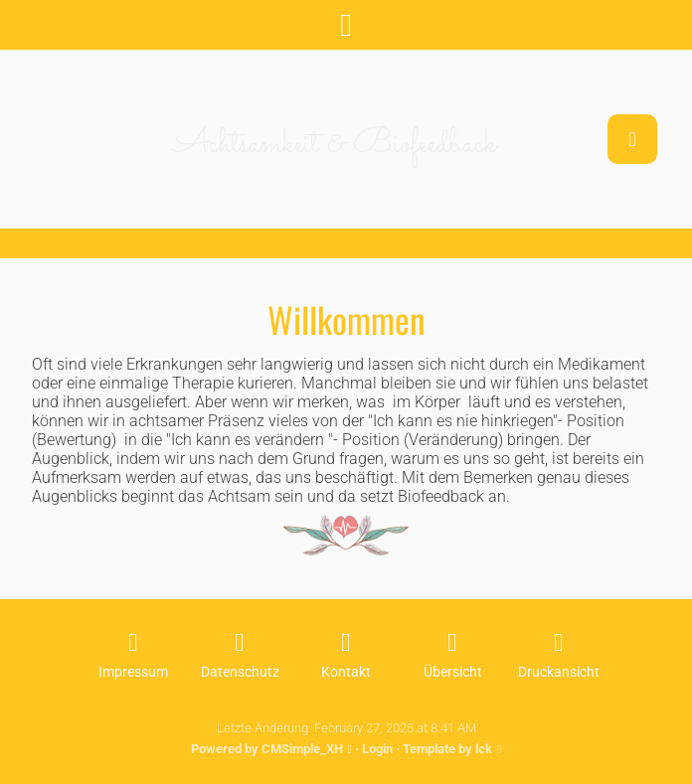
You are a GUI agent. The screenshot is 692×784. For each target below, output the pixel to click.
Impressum (133, 672)
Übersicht (453, 672)
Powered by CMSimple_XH (267, 749)
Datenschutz (240, 672)
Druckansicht (559, 672)
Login (377, 749)
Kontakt (346, 672)
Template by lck (447, 749)
